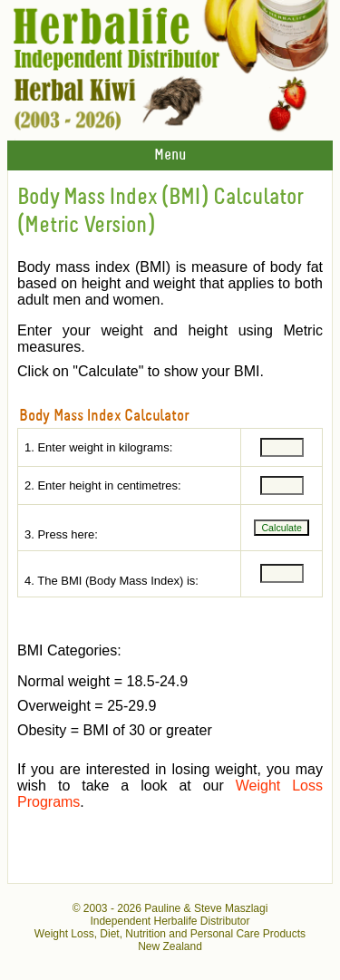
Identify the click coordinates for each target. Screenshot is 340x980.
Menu (170, 155)
